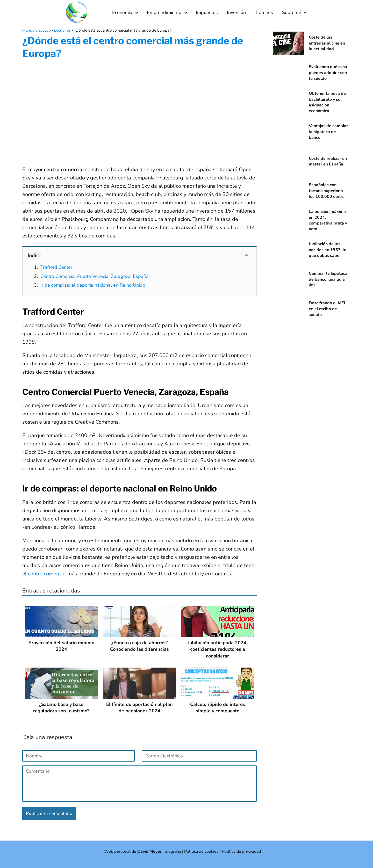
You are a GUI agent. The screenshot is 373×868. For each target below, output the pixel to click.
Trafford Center (56, 267)
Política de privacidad (241, 851)
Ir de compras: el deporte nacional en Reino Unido (93, 285)
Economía (122, 12)
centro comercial (47, 574)
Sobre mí (291, 12)
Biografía (173, 851)
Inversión (236, 12)
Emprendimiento (164, 12)
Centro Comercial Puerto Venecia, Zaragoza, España (95, 276)
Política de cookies (201, 851)
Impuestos (207, 12)
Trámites (264, 12)
